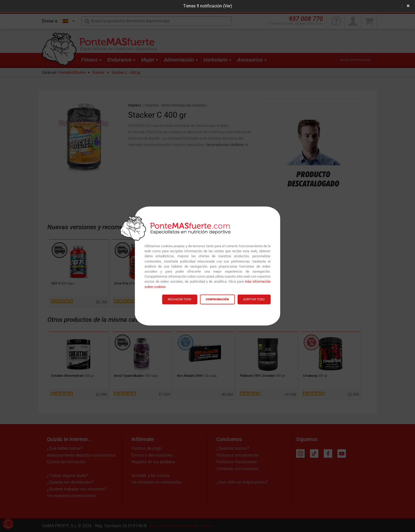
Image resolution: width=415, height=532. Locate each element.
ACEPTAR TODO (254, 299)
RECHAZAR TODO (180, 299)
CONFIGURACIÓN (217, 299)
